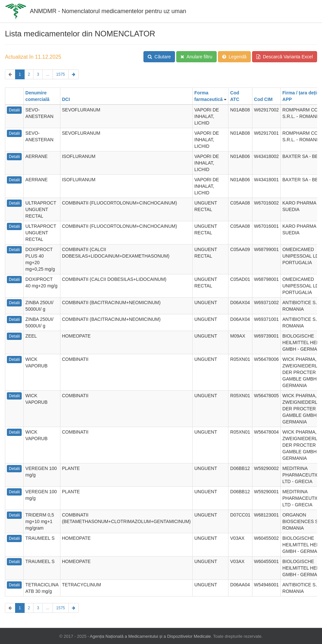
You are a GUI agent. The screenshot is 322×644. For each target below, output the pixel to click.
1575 (61, 74)
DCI (66, 99)
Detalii (14, 110)
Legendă (234, 57)
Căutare (159, 57)
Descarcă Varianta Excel (285, 57)
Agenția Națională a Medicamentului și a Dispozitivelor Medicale (150, 636)
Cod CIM (263, 99)
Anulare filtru (196, 57)
